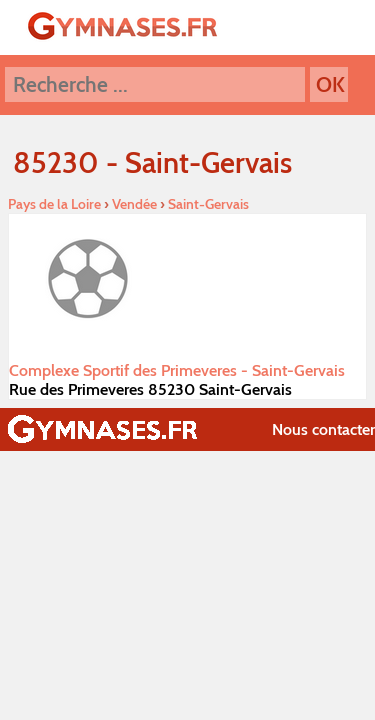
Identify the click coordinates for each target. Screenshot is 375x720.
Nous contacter (323, 429)
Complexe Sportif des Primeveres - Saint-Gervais (177, 370)
